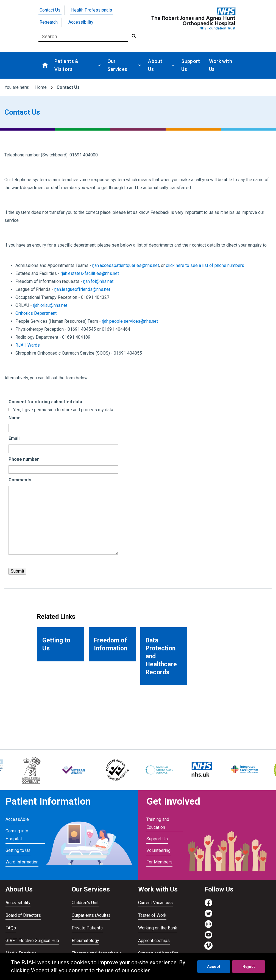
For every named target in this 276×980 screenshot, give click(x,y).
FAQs (11, 928)
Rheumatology (85, 941)
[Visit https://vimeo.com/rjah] (208, 948)
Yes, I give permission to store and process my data (63, 410)
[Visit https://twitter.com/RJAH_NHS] (208, 916)
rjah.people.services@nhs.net (130, 321)
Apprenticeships (154, 941)
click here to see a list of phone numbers (205, 265)
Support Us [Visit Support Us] (157, 839)
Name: (15, 418)
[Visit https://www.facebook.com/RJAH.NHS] (208, 905)
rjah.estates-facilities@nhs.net (90, 273)
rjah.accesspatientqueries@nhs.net (126, 265)
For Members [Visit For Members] (159, 862)
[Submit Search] (134, 37)
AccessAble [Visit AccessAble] (17, 819)
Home (41, 87)
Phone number (24, 459)
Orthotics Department (36, 313)
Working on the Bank (158, 928)
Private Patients (87, 928)
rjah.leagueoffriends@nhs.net (82, 289)
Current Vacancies (155, 903)
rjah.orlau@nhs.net (50, 305)
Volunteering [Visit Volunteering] (158, 850)
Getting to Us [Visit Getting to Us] (18, 850)
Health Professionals (92, 10)
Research (49, 22)
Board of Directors (23, 915)
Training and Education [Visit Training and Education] (158, 823)
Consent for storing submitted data (45, 402)
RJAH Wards (28, 345)
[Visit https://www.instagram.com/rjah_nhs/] (208, 927)
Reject (249, 967)
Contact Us (50, 10)
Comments (20, 480)
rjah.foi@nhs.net (98, 281)
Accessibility (81, 22)
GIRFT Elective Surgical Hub (32, 941)
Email (14, 438)
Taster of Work (152, 915)
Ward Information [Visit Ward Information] (22, 862)
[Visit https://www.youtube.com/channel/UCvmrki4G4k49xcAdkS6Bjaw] (208, 938)
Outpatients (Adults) (91, 915)
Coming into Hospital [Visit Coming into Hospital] (17, 835)
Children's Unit (85, 903)
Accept (214, 967)
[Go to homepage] (193, 18)
